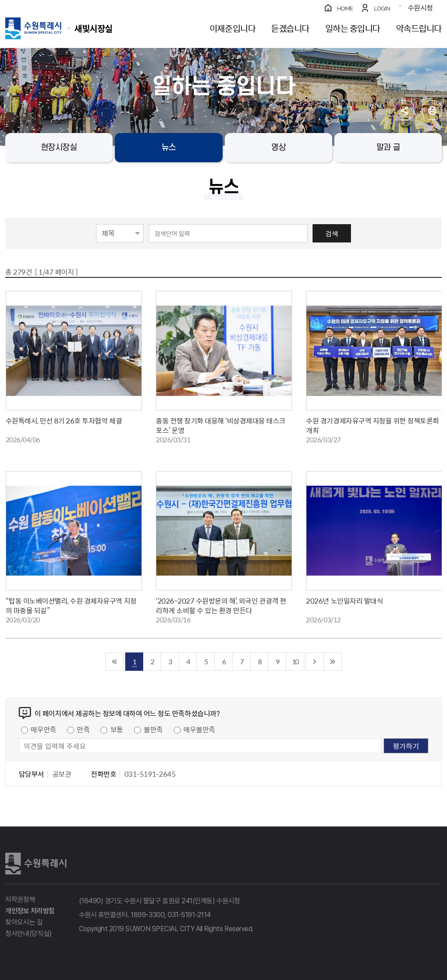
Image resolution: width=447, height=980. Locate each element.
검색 (332, 233)
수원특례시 (36, 864)
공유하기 (404, 110)
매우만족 (43, 729)
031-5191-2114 (189, 915)
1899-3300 (148, 915)
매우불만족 (199, 729)
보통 (117, 729)
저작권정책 (20, 900)
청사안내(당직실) (29, 934)
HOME (345, 9)
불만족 (153, 729)
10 (295, 661)
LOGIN (382, 9)
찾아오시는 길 (24, 922)
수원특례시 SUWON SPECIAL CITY (93, 28)
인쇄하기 (432, 110)
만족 (83, 729)
